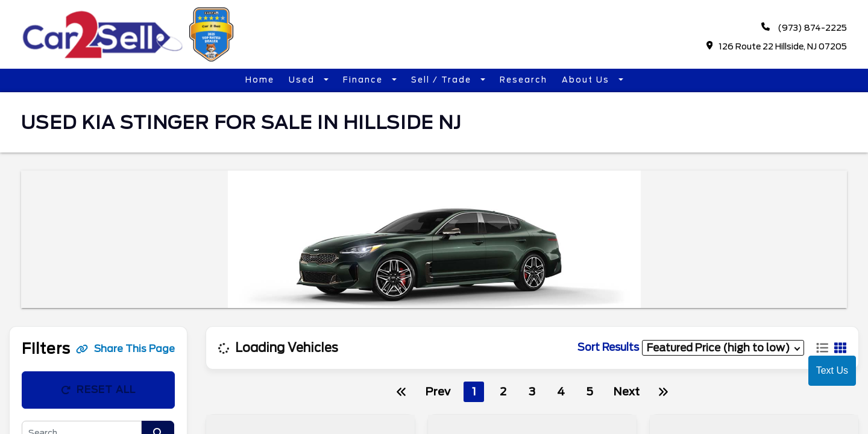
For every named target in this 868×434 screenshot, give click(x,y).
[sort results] (723, 348)
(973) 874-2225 (804, 27)
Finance (364, 80)
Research (524, 80)
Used (303, 80)
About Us (587, 80)
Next (626, 392)
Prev (438, 392)
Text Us (832, 370)
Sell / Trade (443, 80)
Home (260, 80)
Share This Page (125, 349)
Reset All (98, 390)
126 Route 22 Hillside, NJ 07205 (777, 46)
